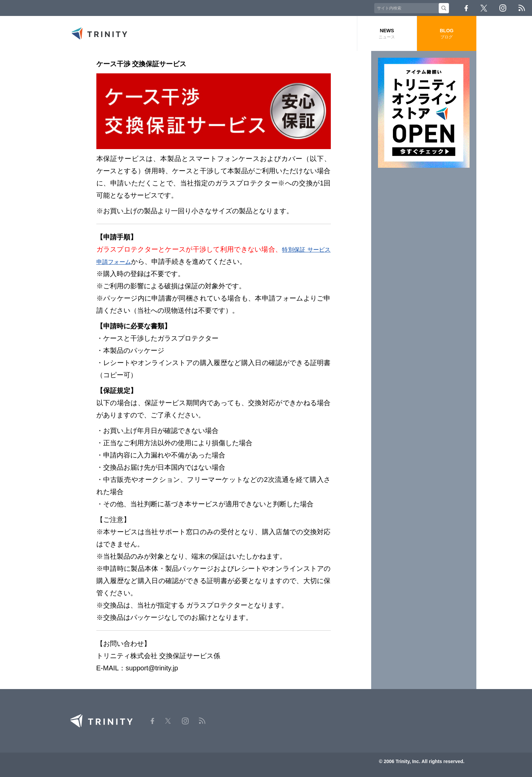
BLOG (447, 34)
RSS (522, 8)
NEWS (387, 34)
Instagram (503, 8)
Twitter (484, 8)
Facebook (466, 8)
